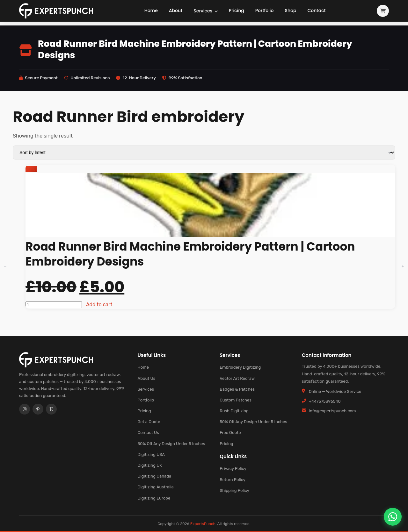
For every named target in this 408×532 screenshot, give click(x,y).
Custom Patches (236, 400)
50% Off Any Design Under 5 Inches (171, 444)
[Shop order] (204, 153)
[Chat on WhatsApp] (393, 517)
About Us (146, 378)
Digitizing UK (150, 465)
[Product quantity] (54, 305)
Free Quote (230, 433)
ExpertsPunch (203, 524)
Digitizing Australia (155, 487)
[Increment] (403, 266)
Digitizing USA (151, 454)
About (176, 11)
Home (151, 11)
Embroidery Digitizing (240, 367)
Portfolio (265, 11)
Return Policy (233, 480)
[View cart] (383, 11)
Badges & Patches (237, 389)
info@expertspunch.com (332, 411)
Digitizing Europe (154, 498)
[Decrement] (5, 266)
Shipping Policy (234, 490)
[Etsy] (51, 409)
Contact (316, 11)
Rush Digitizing (234, 411)
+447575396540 (325, 401)
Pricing (237, 11)
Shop (291, 11)
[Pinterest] (38, 409)
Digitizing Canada (154, 476)
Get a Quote (149, 422)
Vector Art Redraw (237, 378)
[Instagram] (25, 409)
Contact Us (148, 433)
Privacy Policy (233, 468)
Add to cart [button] (99, 305)
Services (205, 11)
